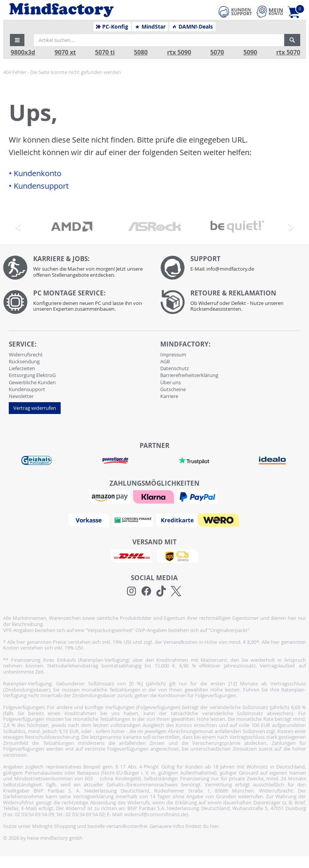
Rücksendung (24, 361)
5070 (217, 52)
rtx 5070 (288, 52)
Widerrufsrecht (26, 355)
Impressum (173, 355)
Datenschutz (175, 368)
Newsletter (21, 396)
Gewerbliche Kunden (32, 382)
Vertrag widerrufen (35, 408)
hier (214, 826)
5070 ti (105, 52)
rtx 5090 (179, 52)
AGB (165, 361)
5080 (141, 52)
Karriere (169, 396)
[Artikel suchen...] (159, 40)
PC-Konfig (112, 27)
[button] (17, 40)
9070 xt (65, 52)
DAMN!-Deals (192, 27)
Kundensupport (27, 389)
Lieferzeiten (22, 368)
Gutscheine (173, 389)
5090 (250, 52)
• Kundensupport (39, 186)
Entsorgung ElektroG (32, 375)
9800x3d (23, 52)
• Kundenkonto (35, 173)
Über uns (171, 382)
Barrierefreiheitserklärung (189, 375)
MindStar (150, 27)
